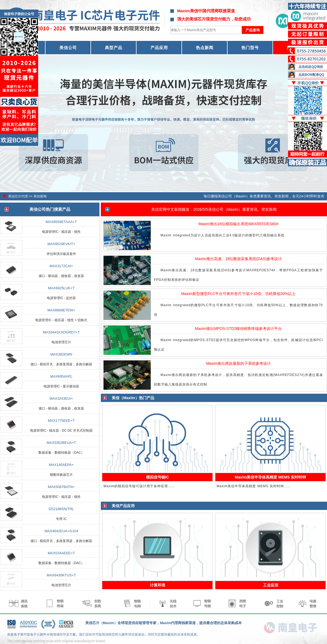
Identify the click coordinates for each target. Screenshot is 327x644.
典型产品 (114, 48)
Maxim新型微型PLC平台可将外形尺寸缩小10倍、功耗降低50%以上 (238, 294)
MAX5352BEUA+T (61, 443)
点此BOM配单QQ (311, 75)
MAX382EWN (61, 354)
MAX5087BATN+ (61, 487)
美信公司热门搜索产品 (50, 209)
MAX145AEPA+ (61, 465)
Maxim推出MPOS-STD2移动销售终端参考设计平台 (239, 329)
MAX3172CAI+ (61, 266)
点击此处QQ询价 (311, 67)
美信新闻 (40, 196)
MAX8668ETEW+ (61, 310)
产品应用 (159, 48)
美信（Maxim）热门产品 (133, 398)
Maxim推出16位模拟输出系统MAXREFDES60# (238, 224)
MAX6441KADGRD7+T (61, 332)
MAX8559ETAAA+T (61, 222)
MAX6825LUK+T (61, 288)
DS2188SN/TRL (61, 509)
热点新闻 (205, 48)
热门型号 (250, 48)
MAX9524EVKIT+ (61, 244)
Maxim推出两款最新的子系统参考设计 (238, 363)
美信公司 (68, 48)
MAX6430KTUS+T (61, 575)
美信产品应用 (123, 506)
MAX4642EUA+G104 (61, 531)
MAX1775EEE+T (61, 421)
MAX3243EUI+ (61, 398)
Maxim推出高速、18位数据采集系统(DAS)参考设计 (239, 259)
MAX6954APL (61, 376)
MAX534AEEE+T (61, 553)
